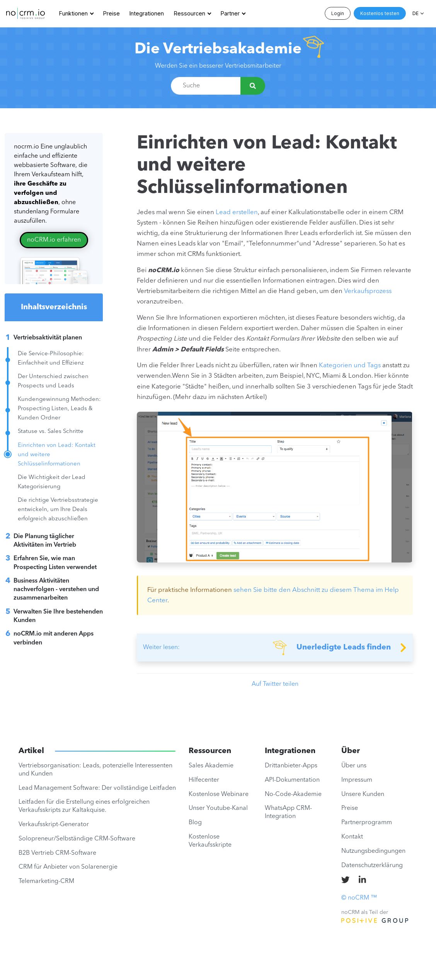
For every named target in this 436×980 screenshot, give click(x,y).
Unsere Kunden (363, 794)
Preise (112, 13)
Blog (195, 823)
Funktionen (73, 13)
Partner (230, 13)
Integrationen (147, 13)
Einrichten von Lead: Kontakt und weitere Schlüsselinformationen (57, 455)
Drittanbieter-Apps (291, 766)
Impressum (357, 780)
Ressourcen (190, 13)
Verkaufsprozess (368, 291)
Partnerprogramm (367, 823)
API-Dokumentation (292, 780)
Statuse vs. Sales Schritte (51, 432)
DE (416, 13)
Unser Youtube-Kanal (218, 808)
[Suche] (253, 86)
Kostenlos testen (380, 13)
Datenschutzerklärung (372, 866)
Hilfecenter (204, 780)
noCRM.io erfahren (54, 240)
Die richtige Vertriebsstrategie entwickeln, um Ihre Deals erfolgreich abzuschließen (58, 510)
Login (338, 13)
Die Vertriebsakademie (218, 49)
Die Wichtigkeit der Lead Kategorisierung (52, 482)
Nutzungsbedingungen (373, 851)
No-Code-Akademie (293, 794)
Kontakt (352, 837)
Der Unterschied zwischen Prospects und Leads (53, 381)
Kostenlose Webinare (219, 794)
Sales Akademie (211, 766)
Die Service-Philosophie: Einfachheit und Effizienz (51, 359)
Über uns (354, 766)
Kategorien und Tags (350, 366)
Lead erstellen (237, 212)
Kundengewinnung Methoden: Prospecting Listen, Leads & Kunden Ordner (59, 409)
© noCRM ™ (359, 898)
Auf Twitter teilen (275, 684)
